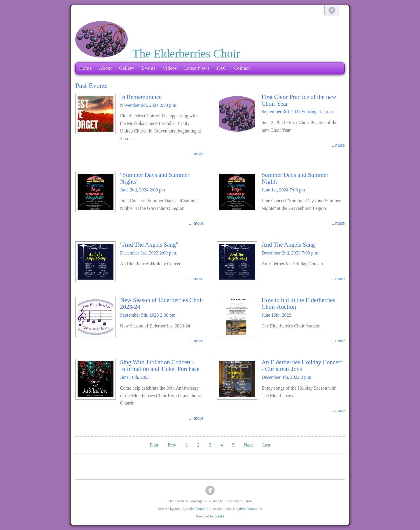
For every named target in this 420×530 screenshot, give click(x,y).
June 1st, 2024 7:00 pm (283, 190)
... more (196, 154)
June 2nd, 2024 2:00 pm (143, 190)
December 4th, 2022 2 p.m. (287, 377)
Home (85, 68)
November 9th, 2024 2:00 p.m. (149, 105)
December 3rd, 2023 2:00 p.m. (149, 253)
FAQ (222, 68)
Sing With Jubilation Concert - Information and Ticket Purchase (160, 365)
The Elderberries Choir (186, 54)
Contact (242, 68)
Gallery (127, 68)
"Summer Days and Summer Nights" (155, 178)
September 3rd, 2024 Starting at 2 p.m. (298, 112)
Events (148, 68)
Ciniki (219, 516)
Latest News (197, 68)
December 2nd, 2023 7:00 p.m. (291, 253)
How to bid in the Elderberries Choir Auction (298, 303)
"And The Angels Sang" (149, 244)
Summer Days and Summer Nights (295, 178)
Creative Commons (247, 509)
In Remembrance (141, 97)
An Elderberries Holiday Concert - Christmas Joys (302, 365)
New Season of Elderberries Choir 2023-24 (162, 303)
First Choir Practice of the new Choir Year (299, 100)
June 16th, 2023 (276, 315)
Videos (170, 68)
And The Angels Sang (288, 244)
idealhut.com (199, 509)
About (105, 68)
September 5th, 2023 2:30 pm (148, 315)
